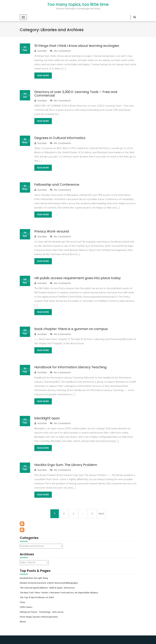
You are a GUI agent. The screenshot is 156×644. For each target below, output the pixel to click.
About (23, 622)
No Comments (60, 51)
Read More (43, 75)
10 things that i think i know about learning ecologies (77, 46)
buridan (41, 51)
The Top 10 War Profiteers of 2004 (37, 598)
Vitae (22, 603)
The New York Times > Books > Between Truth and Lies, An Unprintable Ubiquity (59, 593)
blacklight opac (47, 418)
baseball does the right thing (34, 578)
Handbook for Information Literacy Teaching (70, 367)
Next (101, 514)
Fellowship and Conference (57, 185)
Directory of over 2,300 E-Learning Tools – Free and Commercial (76, 94)
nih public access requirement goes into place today (78, 278)
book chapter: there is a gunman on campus (71, 329)
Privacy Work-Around (52, 231)
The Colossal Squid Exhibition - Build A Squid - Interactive (47, 588)
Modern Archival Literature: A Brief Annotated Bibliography (49, 583)
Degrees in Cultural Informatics (60, 138)
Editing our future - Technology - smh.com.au (42, 612)
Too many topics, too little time (78, 5)
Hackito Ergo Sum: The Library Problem (66, 465)
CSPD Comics (26, 607)
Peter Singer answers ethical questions (39, 617)
